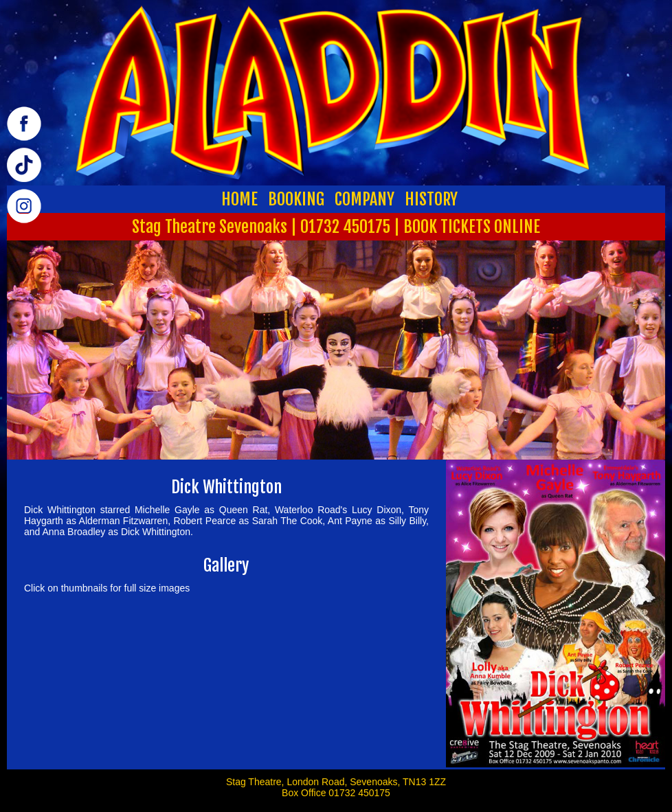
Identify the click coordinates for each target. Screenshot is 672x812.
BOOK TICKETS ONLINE (472, 227)
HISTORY (431, 199)
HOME (239, 199)
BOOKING (296, 199)
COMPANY (365, 199)
